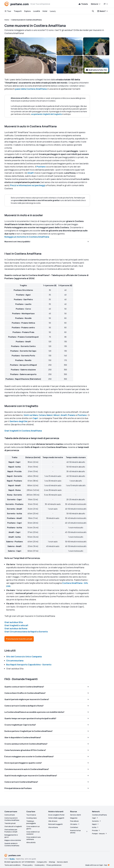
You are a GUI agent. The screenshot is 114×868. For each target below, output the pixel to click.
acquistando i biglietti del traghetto (47, 114)
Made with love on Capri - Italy (96, 865)
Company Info (42, 862)
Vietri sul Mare (31, 415)
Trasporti (18, 11)
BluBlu (12, 859)
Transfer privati (10, 823)
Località (37, 11)
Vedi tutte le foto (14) (96, 70)
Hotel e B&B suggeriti (56, 818)
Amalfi (31, 173)
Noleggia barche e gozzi (11, 836)
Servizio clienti (75, 815)
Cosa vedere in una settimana (33, 838)
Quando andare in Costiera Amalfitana (12, 844)
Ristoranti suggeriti (55, 824)
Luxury (53, 11)
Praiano (72, 415)
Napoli (95, 824)
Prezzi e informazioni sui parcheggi (28, 185)
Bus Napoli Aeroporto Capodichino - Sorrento (29, 665)
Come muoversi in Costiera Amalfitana (12, 819)
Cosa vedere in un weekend (33, 833)
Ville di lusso (53, 821)
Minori (57, 415)
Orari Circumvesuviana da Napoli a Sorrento (26, 632)
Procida (96, 830)
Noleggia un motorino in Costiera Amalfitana (27, 237)
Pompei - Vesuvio (100, 834)
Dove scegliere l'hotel (56, 815)
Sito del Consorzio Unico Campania (24, 657)
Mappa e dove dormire (13, 840)
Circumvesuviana (15, 661)
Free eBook (74, 821)
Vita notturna (53, 827)
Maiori (50, 415)
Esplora (27, 11)
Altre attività (31, 842)
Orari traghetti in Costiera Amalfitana (23, 431)
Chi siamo (75, 824)
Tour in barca (31, 815)
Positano (41, 167)
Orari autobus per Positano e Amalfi (11, 831)
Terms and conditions (13, 865)
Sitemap (52, 862)
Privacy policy (28, 865)
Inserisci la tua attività (79, 832)
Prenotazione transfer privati (19, 639)
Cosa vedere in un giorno (33, 828)
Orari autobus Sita (14, 622)
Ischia (95, 827)
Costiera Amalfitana (99, 815)
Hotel (45, 11)
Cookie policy (40, 865)
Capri (35, 418)
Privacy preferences (54, 865)
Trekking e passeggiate (31, 822)
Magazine (74, 818)
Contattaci (74, 827)
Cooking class (32, 818)
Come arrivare (10, 815)
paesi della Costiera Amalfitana (31, 89)
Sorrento (97, 821)
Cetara (42, 415)
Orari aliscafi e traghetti (13, 826)
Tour (8, 11)
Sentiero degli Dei (19, 421)
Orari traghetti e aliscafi (16, 625)
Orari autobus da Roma (16, 628)
